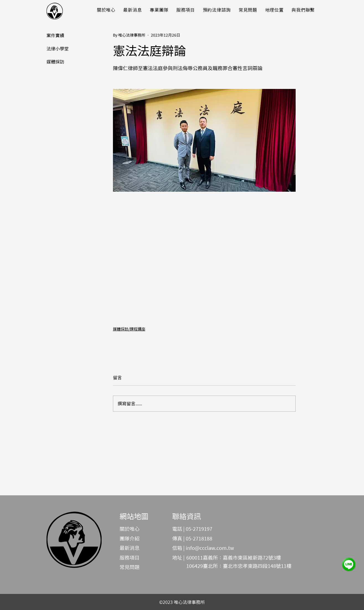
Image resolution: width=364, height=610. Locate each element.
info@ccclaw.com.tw (210, 548)
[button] (133, 10)
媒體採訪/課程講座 (129, 329)
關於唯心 (130, 529)
